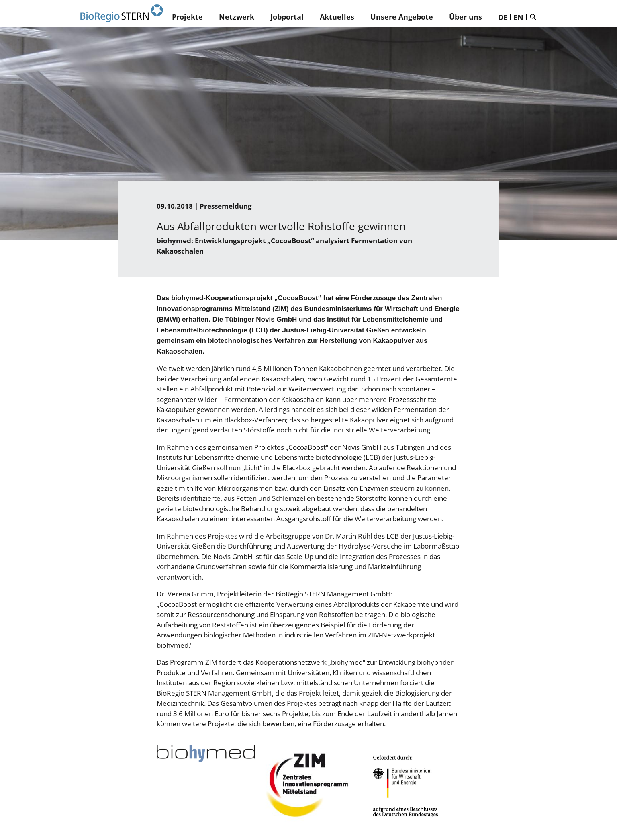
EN (518, 17)
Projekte (187, 17)
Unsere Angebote (402, 17)
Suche (535, 17)
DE (503, 17)
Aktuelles (337, 17)
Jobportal (287, 17)
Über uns (466, 17)
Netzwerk (237, 17)
